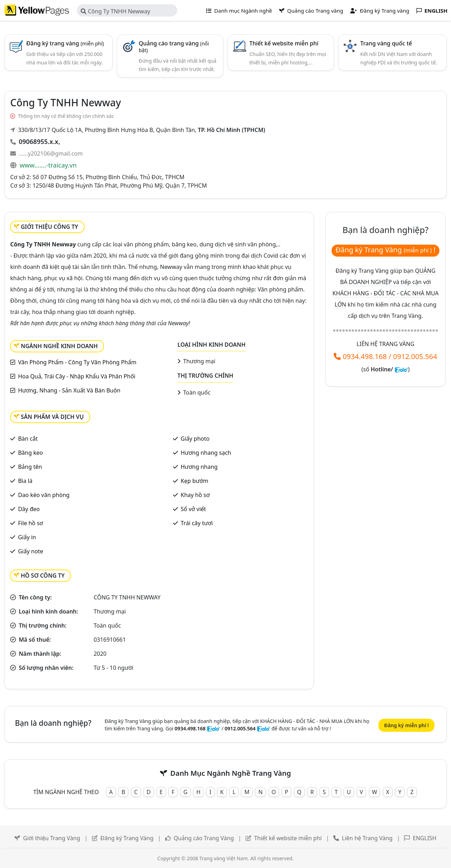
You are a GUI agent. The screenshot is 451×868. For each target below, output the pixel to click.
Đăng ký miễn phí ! (406, 725)
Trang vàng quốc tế (386, 43)
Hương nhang (199, 467)
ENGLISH (425, 838)
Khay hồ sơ (195, 495)
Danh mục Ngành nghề (239, 11)
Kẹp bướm (194, 481)
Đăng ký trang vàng (65, 43)
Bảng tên (30, 467)
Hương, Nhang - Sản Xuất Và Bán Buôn (69, 390)
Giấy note (30, 551)
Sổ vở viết (193, 509)
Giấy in (27, 537)
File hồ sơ (30, 523)
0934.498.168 (365, 356)
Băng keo (30, 453)
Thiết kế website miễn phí (284, 43)
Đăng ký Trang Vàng (127, 838)
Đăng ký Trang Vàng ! (385, 250)
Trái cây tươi (197, 523)
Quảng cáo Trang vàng (311, 11)
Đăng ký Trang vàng (380, 11)
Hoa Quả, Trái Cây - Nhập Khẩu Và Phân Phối (77, 376)
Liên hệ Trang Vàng (367, 838)
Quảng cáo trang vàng (174, 46)
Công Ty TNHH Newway (115, 11)
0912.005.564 (415, 356)
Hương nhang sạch (206, 453)
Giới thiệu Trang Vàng (51, 838)
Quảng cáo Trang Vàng (204, 838)
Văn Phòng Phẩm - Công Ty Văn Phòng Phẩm (77, 362)
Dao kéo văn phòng (44, 495)
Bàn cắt (28, 439)
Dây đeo (29, 509)
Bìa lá (25, 481)
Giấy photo (195, 439)
